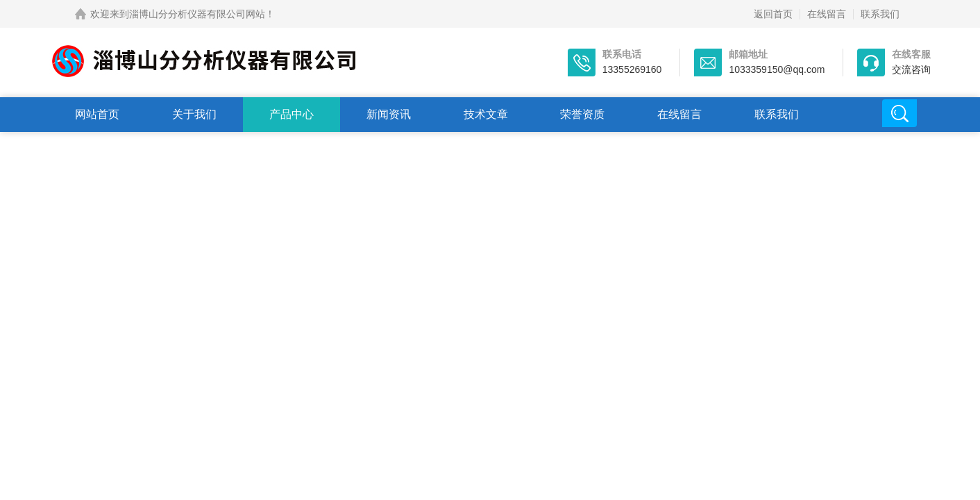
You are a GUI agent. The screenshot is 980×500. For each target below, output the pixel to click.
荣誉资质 (582, 114)
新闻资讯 (389, 114)
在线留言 (827, 14)
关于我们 (194, 114)
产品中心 (292, 114)
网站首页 (97, 114)
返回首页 (773, 14)
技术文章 (486, 114)
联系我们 (880, 14)
